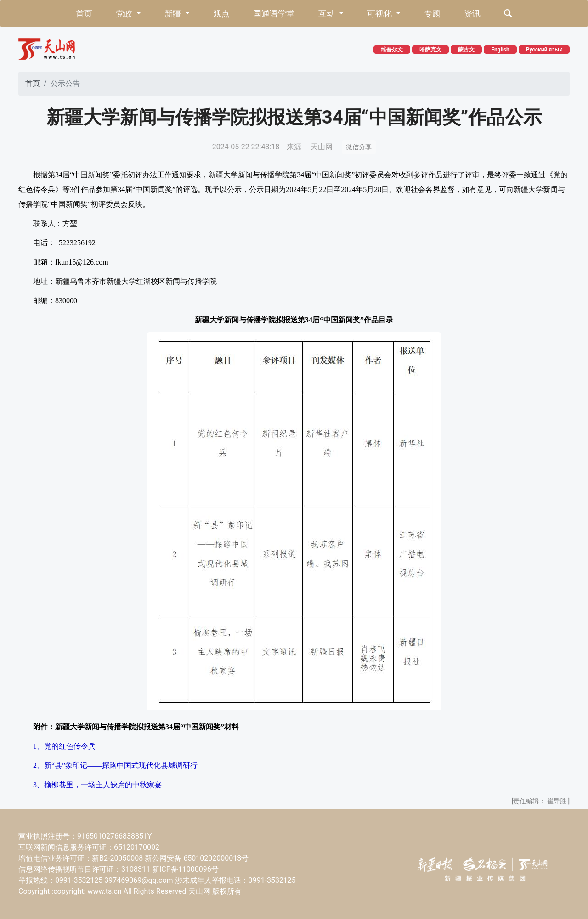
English (500, 50)
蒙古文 (466, 50)
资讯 (472, 14)
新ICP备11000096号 (185, 869)
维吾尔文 (392, 50)
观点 (221, 14)
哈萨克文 (430, 50)
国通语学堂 (274, 14)
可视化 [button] (380, 14)
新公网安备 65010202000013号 (197, 858)
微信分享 (359, 147)
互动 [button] (328, 14)
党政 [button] (125, 14)
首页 (84, 14)
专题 (432, 14)
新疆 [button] (174, 14)
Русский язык (544, 50)
